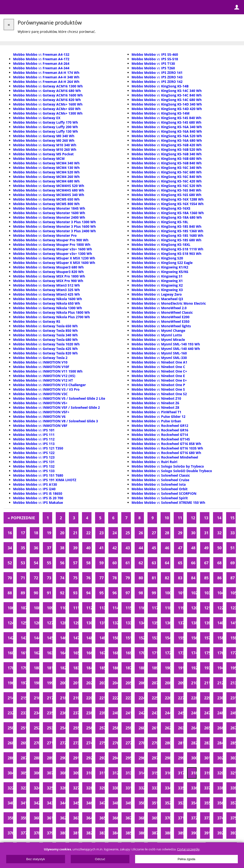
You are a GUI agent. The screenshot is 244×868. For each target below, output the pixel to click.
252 (37, 728)
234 (37, 713)
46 (167, 548)
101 (181, 593)
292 (89, 758)
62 (141, 563)
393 (233, 833)
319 (207, 773)
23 (102, 533)
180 (37, 668)
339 (233, 788)
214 (10, 698)
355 (207, 803)
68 (219, 563)
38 (62, 548)
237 (76, 713)
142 (10, 638)
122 (220, 608)
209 (181, 683)
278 (141, 743)
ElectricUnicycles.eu (35, 8)
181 (50, 668)
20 (62, 533)
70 (10, 578)
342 (37, 803)
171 (155, 653)
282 (194, 743)
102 (194, 593)
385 (128, 833)
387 (155, 833)
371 (181, 818)
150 (115, 638)
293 (102, 758)
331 (128, 788)
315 (155, 773)
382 (89, 833)
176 (220, 653)
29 (180, 533)
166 (89, 653)
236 (63, 713)
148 (89, 638)
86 (219, 578)
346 (89, 803)
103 (207, 593)
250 (10, 728)
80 (141, 578)
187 (128, 668)
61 (128, 563)
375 (233, 818)
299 (181, 758)
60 (115, 563)
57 (75, 563)
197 (23, 683)
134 (141, 623)
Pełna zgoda (186, 859)
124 (10, 623)
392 (220, 833)
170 (141, 653)
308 (63, 773)
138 (194, 623)
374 (220, 818)
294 (115, 758)
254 (63, 728)
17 (23, 533)
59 (102, 563)
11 (180, 518)
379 (50, 833)
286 (10, 758)
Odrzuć (100, 859)
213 (233, 683)
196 (10, 683)
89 (23, 593)
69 (233, 563)
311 (102, 773)
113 (102, 608)
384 (115, 833)
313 (128, 773)
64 (167, 563)
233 (23, 713)
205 (128, 683)
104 (220, 593)
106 (10, 608)
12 (193, 518)
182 (63, 668)
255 (76, 728)
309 (76, 773)
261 (155, 728)
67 (206, 563)
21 (75, 533)
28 (167, 533)
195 (233, 668)
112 (89, 608)
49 (206, 548)
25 (128, 533)
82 (167, 578)
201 (76, 683)
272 (63, 743)
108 (37, 608)
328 (89, 788)
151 (128, 638)
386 (141, 833)
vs (41, 54)
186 (115, 668)
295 (128, 758)
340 (10, 803)
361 (50, 818)
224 (141, 698)
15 (232, 518)
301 (207, 758)
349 (128, 803)
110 (63, 608)
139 (207, 623)
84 (193, 578)
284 (220, 743)
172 (168, 653)
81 (154, 578)
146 (63, 638)
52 (10, 563)
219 (76, 698)
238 (89, 713)
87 (233, 578)
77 (102, 578)
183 (76, 668)
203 (102, 683)
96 (115, 593)
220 (89, 698)
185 (102, 668)
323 (23, 788)
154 (168, 638)
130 (89, 623)
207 (155, 683)
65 (180, 563)
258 (115, 728)
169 (128, 653)
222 (115, 698)
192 (194, 668)
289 (50, 758)
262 (168, 728)
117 (155, 608)
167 (102, 653)
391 (207, 833)
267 (233, 728)
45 (154, 548)
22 (88, 533)
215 (23, 698)
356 (220, 803)
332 (141, 788)
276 (115, 743)
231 (233, 698)
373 (207, 818)
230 (220, 698)
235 (50, 713)
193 (207, 668)
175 (207, 653)
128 (63, 623)
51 (233, 548)
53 (23, 563)
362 (63, 818)
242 (141, 713)
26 (141, 533)
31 (206, 533)
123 (233, 608)
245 (181, 713)
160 (10, 653)
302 (220, 758)
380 (63, 833)
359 (23, 818)
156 (194, 638)
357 (233, 803)
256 (89, 728)
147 (76, 638)
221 (102, 698)
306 (37, 773)
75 (75, 578)
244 (168, 713)
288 (37, 758)
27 (154, 533)
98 (141, 593)
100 (168, 593)
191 (181, 668)
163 (50, 653)
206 (141, 683)
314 (141, 773)
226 (168, 698)
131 (102, 623)
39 (75, 548)
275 (102, 743)
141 (233, 623)
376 (10, 833)
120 (194, 608)
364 (89, 818)
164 (63, 653)
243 (155, 713)
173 (181, 653)
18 (36, 533)
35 (23, 548)
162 (37, 653)
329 (102, 788)
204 (115, 683)
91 (49, 593)
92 (62, 593)
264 (194, 728)
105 (233, 593)
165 (76, 653)
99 (154, 593)
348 (115, 803)
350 (141, 803)
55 (49, 563)
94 (88, 593)
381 (76, 833)
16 (10, 533)
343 (50, 803)
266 (220, 728)
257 (102, 728)
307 (50, 773)
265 (207, 728)
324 (37, 788)
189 (155, 668)
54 (36, 563)
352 (168, 803)
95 (102, 593)
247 (207, 713)
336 (194, 788)
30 (193, 533)
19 (49, 533)
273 (76, 743)
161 (23, 653)
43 (128, 548)
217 (50, 698)
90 (36, 593)
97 (128, 593)
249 (233, 713)
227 (181, 698)
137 (181, 623)
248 (220, 713)
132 (115, 623)
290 (63, 758)
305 (23, 773)
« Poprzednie (21, 518)
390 (194, 833)
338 (220, 788)
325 (50, 788)
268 (10, 743)
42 (115, 548)
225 (155, 698)
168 (115, 653)
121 (207, 608)
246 (194, 713)
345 (76, 803)
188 (141, 668)
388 (168, 833)
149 (102, 638)
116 (141, 608)
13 (206, 518)
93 (75, 593)
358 (10, 818)
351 (155, 803)
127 (50, 623)
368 (141, 818)
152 (141, 638)
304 (10, 773)
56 (62, 563)
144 (37, 638)
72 (36, 578)
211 (207, 683)
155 (181, 638)
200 (63, 683)
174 (194, 653)
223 (128, 698)
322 (10, 788)
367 (128, 818)
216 (37, 698)
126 (37, 623)
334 (168, 788)
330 (115, 788)
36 (36, 548)
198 (37, 683)
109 (50, 608)
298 (168, 758)
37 (49, 548)
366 (115, 818)
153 (155, 638)
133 (128, 623)
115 (128, 608)
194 (220, 668)
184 (89, 668)
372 (194, 818)
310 (89, 773)
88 (10, 593)
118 (168, 608)
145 (50, 638)
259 (128, 728)
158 (220, 638)
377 (23, 833)
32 (219, 533)
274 (89, 743)
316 (168, 773)
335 (181, 788)
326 (63, 788)
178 (10, 668)
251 (23, 728)
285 (233, 743)
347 (102, 803)
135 (155, 623)
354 (194, 803)
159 (233, 638)
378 (37, 833)
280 (168, 743)
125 (23, 623)
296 (141, 758)
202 (89, 683)
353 (181, 803)
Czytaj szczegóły (188, 849)
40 (88, 548)
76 (88, 578)
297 (155, 758)
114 (115, 608)
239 (102, 713)
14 (219, 518)
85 (206, 578)
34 (10, 548)
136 (168, 623)
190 (168, 668)
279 (155, 743)
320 (220, 773)
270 (37, 743)
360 (37, 818)
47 (180, 548)
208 (168, 683)
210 (194, 683)
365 (102, 818)
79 (128, 578)
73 (49, 578)
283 (207, 743)
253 (50, 728)
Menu (7, 7)
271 (50, 743)
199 (50, 683)
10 (167, 518)
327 (76, 788)
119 (181, 608)
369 (155, 818)
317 (181, 773)
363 (76, 818)
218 (63, 698)
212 (220, 683)
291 (76, 758)
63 (154, 563)
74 (62, 578)
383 (102, 833)
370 (168, 818)
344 (63, 803)
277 (128, 743)
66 (193, 563)
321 (233, 773)
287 (23, 758)
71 (23, 578)
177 (233, 653)
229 (207, 698)
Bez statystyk (36, 859)
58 (88, 563)
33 (233, 533)
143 (23, 638)
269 (23, 743)
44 (141, 548)
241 (128, 713)
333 (155, 788)
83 (180, 578)
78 (115, 578)
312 (115, 773)
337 (207, 788)
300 (194, 758)
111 (76, 608)
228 (194, 698)
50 (219, 548)
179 (23, 668)
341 (23, 803)
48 (193, 548)
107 (23, 608)
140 (220, 623)
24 (115, 533)
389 (181, 833)
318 (194, 773)
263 (181, 728)
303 (233, 758)
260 (141, 728)
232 (10, 713)
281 (181, 743)
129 (76, 623)
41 (102, 548)
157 (207, 638)
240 (115, 713)
